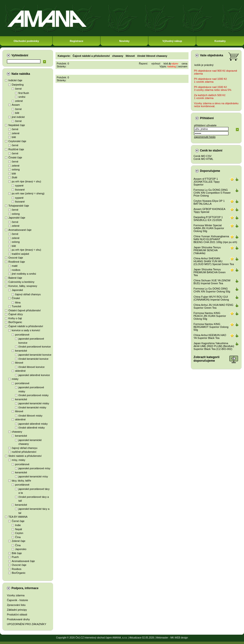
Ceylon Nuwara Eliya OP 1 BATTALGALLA (209, 202)
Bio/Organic (15, 322)
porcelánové (22, 335)
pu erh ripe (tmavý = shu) (26, 181)
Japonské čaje (17, 218)
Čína (18, 537)
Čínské (16, 298)
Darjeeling (18, 85)
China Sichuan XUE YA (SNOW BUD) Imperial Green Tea (212, 282)
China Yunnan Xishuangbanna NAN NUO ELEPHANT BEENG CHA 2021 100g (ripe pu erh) (215, 239)
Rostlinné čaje (17, 262)
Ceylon (19, 533)
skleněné (20, 371)
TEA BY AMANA (18, 517)
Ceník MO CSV (202, 156)
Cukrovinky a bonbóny (21, 282)
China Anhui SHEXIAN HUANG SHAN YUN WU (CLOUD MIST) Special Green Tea (214, 261)
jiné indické (18, 117)
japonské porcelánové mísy (34, 468)
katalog (172, 66)
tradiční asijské (20, 254)
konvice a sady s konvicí (26, 330)
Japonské (17, 290)
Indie (18, 525)
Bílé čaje (17, 553)
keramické (21, 351)
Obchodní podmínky (26, 41)
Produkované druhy (18, 619)
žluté (14, 177)
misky (15, 379)
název (175, 64)
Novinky (125, 41)
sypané (19, 186)
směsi (22, 97)
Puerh (15, 557)
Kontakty (220, 41)
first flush (24, 93)
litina (18, 302)
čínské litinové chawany (152, 56)
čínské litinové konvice (31, 367)
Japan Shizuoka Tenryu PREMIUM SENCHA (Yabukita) (207, 250)
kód (166, 64)
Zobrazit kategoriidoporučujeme (206, 359)
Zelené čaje (19, 541)
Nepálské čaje (17, 125)
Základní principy (17, 610)
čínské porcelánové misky (33, 395)
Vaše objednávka (212, 55)
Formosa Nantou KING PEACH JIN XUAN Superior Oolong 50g (210, 316)
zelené (19, 101)
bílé (17, 113)
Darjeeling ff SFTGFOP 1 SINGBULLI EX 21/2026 (208, 219)
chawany (17, 432)
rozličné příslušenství (24, 452)
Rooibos (17, 569)
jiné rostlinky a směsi (24, 274)
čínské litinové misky (30, 416)
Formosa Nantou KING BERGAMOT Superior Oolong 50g (211, 327)
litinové (19, 363)
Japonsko (21, 549)
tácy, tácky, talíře (21, 481)
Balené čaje (15, 278)
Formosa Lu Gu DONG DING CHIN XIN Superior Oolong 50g (212, 290)
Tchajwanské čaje (19, 206)
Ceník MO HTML (203, 159)
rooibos (16, 270)
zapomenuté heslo (205, 137)
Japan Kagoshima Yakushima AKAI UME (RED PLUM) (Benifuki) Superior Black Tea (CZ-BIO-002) (214, 346)
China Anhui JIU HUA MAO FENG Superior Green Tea (213, 306)
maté (15, 266)
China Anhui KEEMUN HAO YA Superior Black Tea (210, 337)
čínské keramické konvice (33, 359)
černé (18, 89)
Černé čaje (18, 521)
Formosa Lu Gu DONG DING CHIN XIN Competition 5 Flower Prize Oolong (212, 193)
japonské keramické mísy (33, 476)
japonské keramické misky (34, 403)
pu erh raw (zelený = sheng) (28, 193)
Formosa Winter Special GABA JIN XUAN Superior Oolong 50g (209, 228)
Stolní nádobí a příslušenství (25, 456)
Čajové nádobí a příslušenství (26, 326)
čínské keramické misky (32, 407)
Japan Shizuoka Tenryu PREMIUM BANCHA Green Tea (210, 272)
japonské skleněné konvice (34, 375)
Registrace (77, 41)
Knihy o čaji (15, 318)
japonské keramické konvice (35, 355)
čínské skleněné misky (32, 428)
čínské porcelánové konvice (35, 347)
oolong (16, 169)
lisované (20, 190)
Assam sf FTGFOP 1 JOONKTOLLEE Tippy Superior (207, 182)
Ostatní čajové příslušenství (25, 310)
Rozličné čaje (16, 149)
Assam (16, 105)
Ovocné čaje (16, 258)
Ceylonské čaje (17, 141)
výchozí (156, 64)
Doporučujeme (210, 171)
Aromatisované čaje (20, 230)
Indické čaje (15, 80)
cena (184, 64)
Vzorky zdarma (16, 595)
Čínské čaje (15, 157)
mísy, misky (19, 460)
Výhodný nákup (172, 41)
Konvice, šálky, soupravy (23, 286)
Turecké (16, 306)
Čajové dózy (16, 314)
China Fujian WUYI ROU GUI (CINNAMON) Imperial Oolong (211, 298)
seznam (183, 66)
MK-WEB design (179, 638)
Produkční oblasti (17, 615)
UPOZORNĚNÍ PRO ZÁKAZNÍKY (27, 624)
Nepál (19, 529)
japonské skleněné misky (33, 424)
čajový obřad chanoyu (28, 294)
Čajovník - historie (17, 600)
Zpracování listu (16, 605)
